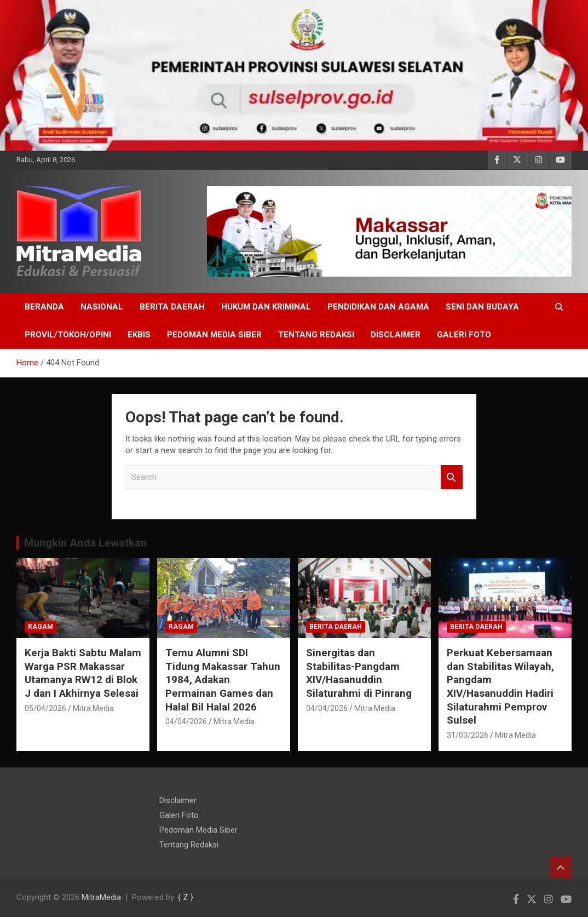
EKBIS (139, 335)
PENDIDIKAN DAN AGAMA (378, 307)
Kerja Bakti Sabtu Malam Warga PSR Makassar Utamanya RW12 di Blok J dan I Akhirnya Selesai (83, 673)
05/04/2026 (45, 708)
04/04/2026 (186, 721)
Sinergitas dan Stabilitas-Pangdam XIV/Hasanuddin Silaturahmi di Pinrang (359, 673)
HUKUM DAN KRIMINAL (266, 307)
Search (452, 477)
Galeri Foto (464, 335)
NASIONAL (102, 307)
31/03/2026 (468, 735)
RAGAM (41, 627)
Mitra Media (93, 708)
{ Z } (186, 897)
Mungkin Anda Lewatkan (85, 543)
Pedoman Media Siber (214, 335)
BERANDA (44, 307)
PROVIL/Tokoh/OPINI (68, 335)
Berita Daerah (172, 307)
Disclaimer (396, 335)
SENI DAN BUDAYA (482, 307)
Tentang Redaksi (316, 335)
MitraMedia (101, 897)
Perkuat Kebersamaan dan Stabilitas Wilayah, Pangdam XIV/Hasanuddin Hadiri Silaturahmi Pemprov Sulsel (500, 686)
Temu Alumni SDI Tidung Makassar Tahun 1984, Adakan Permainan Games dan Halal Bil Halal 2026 (223, 680)
